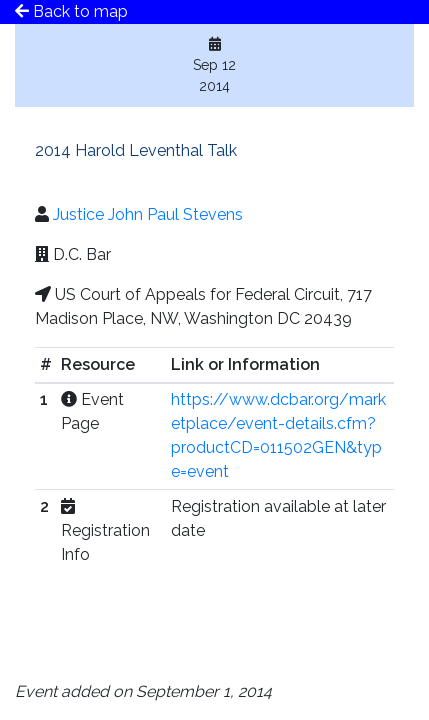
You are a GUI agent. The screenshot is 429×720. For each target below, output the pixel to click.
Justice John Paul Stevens (148, 214)
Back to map (71, 11)
